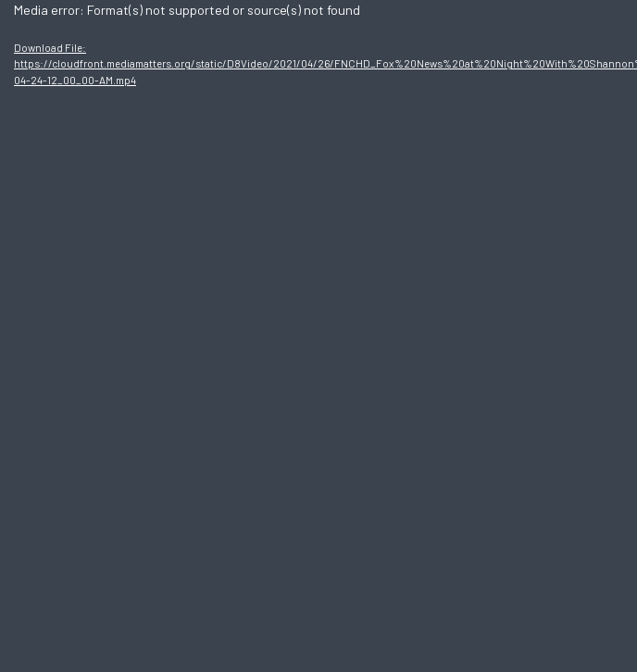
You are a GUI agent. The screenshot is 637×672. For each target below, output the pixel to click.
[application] (318, 336)
